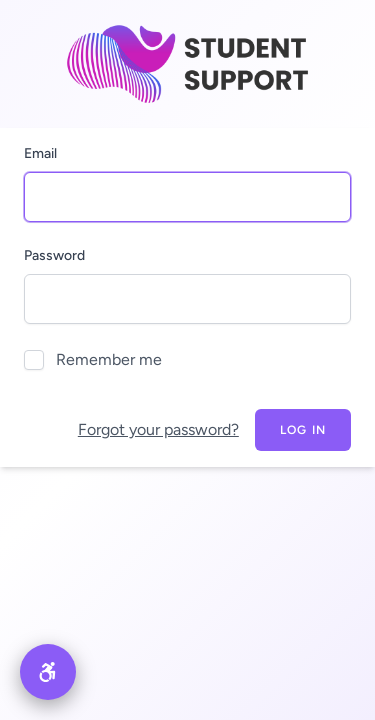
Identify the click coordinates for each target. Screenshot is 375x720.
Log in (303, 430)
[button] (48, 672)
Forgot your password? (158, 429)
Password (54, 255)
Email (40, 153)
